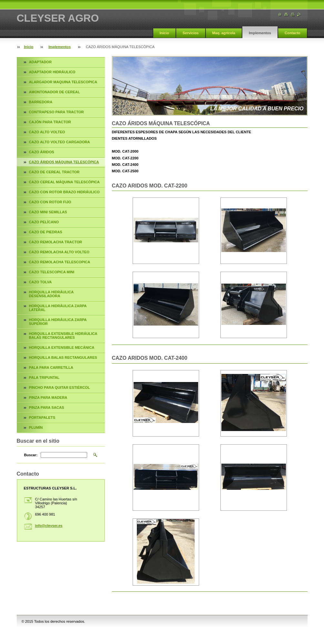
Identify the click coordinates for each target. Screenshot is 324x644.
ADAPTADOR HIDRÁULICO (52, 72)
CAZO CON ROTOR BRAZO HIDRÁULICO (64, 192)
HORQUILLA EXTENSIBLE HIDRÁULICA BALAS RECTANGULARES (63, 336)
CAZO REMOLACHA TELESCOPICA (60, 262)
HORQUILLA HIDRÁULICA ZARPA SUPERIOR (58, 322)
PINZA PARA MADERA (48, 397)
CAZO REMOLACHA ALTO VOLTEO (59, 252)
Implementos (260, 33)
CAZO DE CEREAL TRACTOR (54, 172)
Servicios (191, 33)
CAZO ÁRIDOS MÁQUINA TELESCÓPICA (64, 162)
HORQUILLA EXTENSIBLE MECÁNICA (62, 347)
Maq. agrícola (224, 33)
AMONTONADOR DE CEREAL (55, 92)
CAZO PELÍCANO (44, 222)
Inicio (164, 33)
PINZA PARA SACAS (47, 408)
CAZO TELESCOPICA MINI (52, 272)
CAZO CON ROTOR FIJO (50, 202)
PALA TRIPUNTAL (44, 377)
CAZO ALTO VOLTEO (47, 132)
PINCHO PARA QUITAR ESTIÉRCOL (60, 387)
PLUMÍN (36, 428)
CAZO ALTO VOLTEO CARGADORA (60, 142)
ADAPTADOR (40, 62)
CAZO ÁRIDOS (42, 152)
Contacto (292, 33)
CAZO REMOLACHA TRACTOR (56, 242)
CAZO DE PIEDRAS (46, 232)
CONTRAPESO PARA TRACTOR (56, 112)
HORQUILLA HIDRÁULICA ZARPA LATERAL (58, 308)
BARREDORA (41, 102)
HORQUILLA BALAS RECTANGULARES (63, 357)
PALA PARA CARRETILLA (51, 367)
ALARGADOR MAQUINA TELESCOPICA (63, 82)
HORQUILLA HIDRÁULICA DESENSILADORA (51, 294)
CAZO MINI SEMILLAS (48, 212)
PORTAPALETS (42, 418)
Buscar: (31, 455)
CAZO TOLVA (40, 282)
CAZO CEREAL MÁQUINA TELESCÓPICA (64, 182)
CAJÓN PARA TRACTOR (50, 122)
